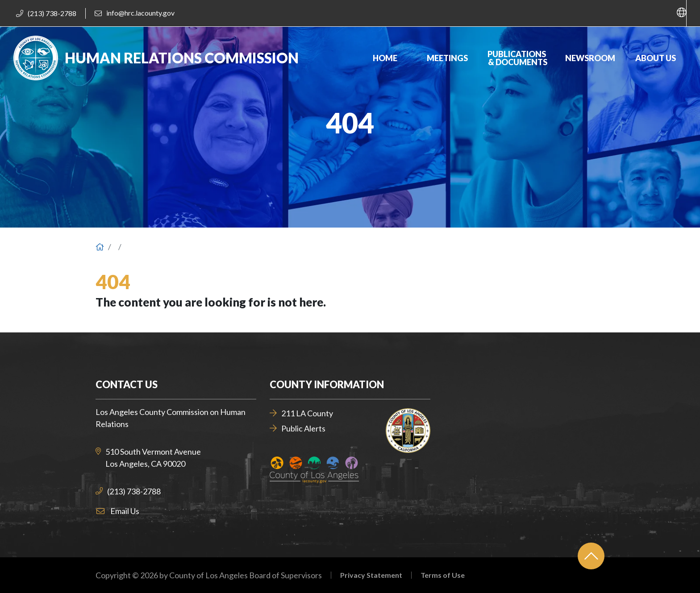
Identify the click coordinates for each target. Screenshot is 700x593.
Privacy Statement (371, 575)
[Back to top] (591, 556)
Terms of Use (443, 575)
